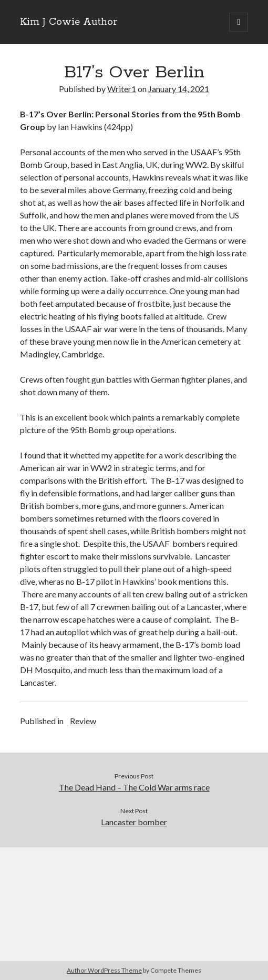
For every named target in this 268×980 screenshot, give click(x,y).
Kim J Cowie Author (69, 22)
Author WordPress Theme (104, 970)
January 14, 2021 (179, 89)
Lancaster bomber (134, 822)
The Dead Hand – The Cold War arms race (134, 787)
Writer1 (122, 89)
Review (83, 721)
